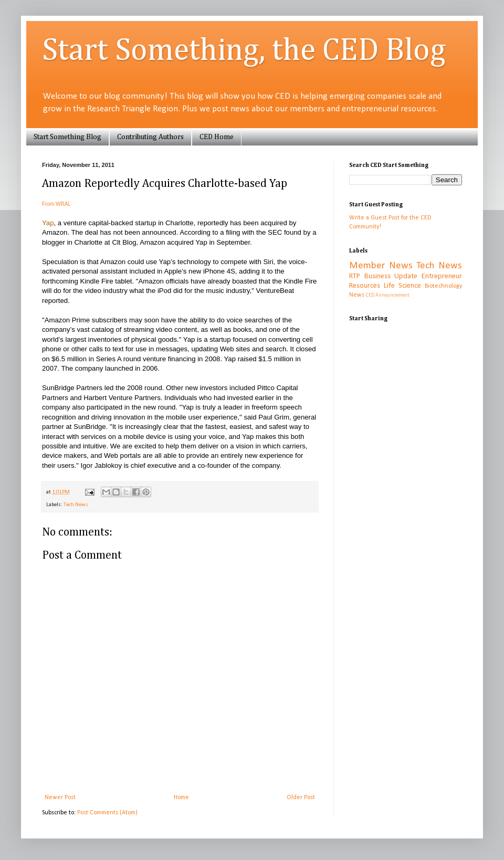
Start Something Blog (67, 137)
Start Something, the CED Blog (244, 51)
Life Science (402, 286)
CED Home (217, 137)
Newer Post (60, 798)
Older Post (301, 798)
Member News (381, 266)
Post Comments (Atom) (107, 813)
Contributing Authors (150, 137)
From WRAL (56, 204)
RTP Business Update (383, 276)
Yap (48, 223)
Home (181, 798)
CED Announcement (387, 295)
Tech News (76, 505)
